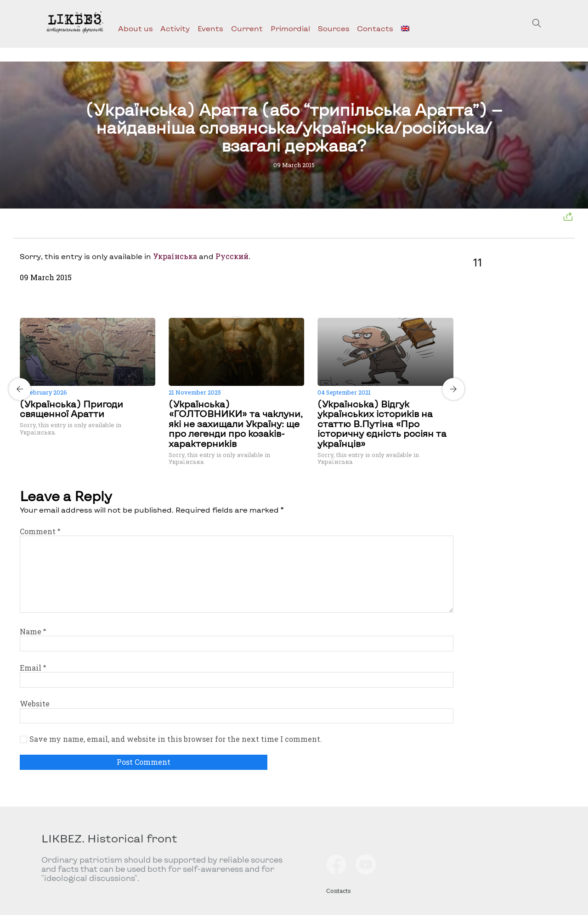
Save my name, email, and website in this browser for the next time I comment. (176, 739)
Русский (232, 256)
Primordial (290, 28)
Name (33, 631)
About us (136, 28)
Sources (334, 28)
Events (210, 28)
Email (33, 668)
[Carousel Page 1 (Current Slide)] (234, 316)
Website (35, 703)
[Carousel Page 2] (239, 316)
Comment (40, 531)
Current (247, 28)
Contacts (375, 28)
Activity (175, 28)
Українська (175, 256)
